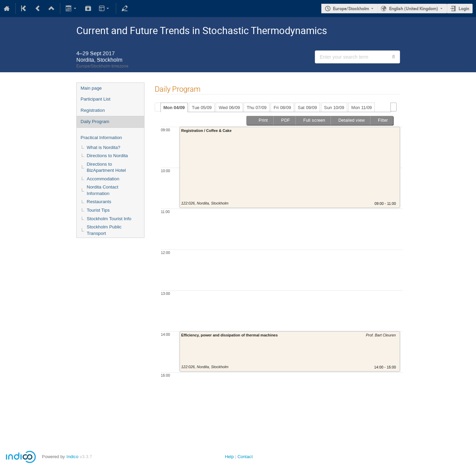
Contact (245, 457)
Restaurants (99, 202)
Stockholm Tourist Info (109, 219)
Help (229, 457)
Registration (93, 110)
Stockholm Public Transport (104, 230)
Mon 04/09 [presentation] (174, 108)
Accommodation (103, 179)
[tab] (174, 107)
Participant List (96, 99)
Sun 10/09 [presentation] (334, 108)
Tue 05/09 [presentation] (202, 108)
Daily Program (95, 122)
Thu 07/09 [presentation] (257, 108)
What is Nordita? (104, 147)
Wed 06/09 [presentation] (229, 108)
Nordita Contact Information (103, 190)
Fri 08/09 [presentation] (282, 108)
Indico (72, 457)
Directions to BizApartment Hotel (106, 167)
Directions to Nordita (108, 156)
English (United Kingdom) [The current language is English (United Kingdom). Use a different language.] (414, 9)
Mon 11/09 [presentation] (362, 108)
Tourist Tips (98, 210)
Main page (91, 88)
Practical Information (101, 138)
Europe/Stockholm (351, 9)
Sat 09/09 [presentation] (307, 108)
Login (464, 9)
